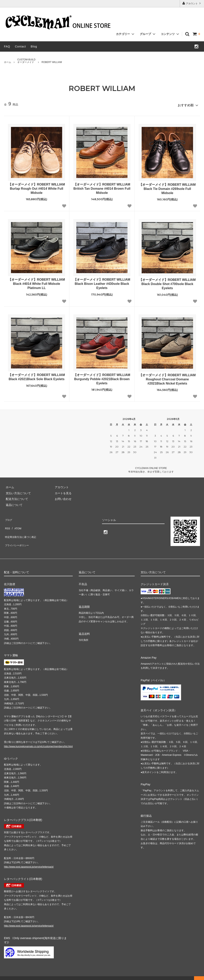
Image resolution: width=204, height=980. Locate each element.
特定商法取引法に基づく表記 (22, 529)
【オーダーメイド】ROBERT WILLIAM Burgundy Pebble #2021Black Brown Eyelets (102, 377)
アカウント (192, 3)
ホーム (8, 62)
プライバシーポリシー (18, 535)
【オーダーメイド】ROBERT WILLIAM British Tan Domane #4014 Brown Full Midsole (102, 187)
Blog (34, 46)
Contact (20, 46)
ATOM (16, 523)
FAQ (7, 46)
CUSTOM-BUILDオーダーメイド (26, 61)
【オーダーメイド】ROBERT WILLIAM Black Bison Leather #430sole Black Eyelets (102, 282)
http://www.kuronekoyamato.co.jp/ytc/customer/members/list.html (38, 740)
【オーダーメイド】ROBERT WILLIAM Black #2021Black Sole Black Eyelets (36, 375)
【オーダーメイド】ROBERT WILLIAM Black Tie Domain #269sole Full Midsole (167, 187)
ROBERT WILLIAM (52, 62)
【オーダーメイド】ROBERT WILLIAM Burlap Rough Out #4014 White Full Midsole (36, 187)
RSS (7, 523)
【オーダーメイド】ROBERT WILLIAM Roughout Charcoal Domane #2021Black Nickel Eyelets (167, 378)
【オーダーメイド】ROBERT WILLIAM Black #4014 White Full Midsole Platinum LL (36, 282)
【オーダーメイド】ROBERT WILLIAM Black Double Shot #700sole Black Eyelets (167, 283)
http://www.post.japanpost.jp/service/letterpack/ (29, 861)
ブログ (8, 517)
